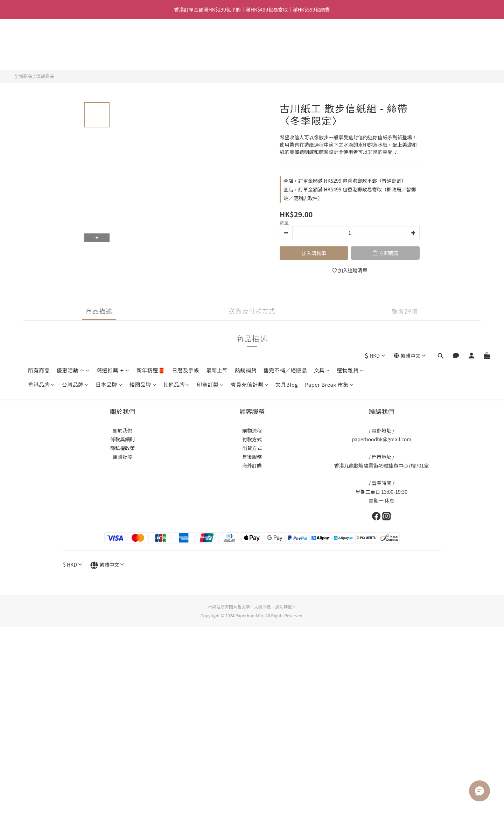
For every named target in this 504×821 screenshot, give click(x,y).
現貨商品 (45, 76)
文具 (322, 41)
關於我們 (122, 430)
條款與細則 (122, 439)
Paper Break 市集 (329, 55)
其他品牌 (177, 55)
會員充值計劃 (250, 55)
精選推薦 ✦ (113, 41)
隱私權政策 (122, 448)
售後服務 (252, 457)
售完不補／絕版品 (285, 41)
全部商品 (23, 76)
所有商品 (39, 41)
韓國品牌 (143, 55)
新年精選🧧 (151, 41)
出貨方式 (252, 448)
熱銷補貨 (246, 41)
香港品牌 (41, 55)
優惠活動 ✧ (73, 41)
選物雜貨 (350, 41)
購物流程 (252, 430)
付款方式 (252, 439)
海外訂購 (252, 465)
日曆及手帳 (185, 41)
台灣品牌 (75, 55)
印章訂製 (211, 55)
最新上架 (217, 41)
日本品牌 (109, 55)
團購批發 (122, 457)
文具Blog (287, 55)
